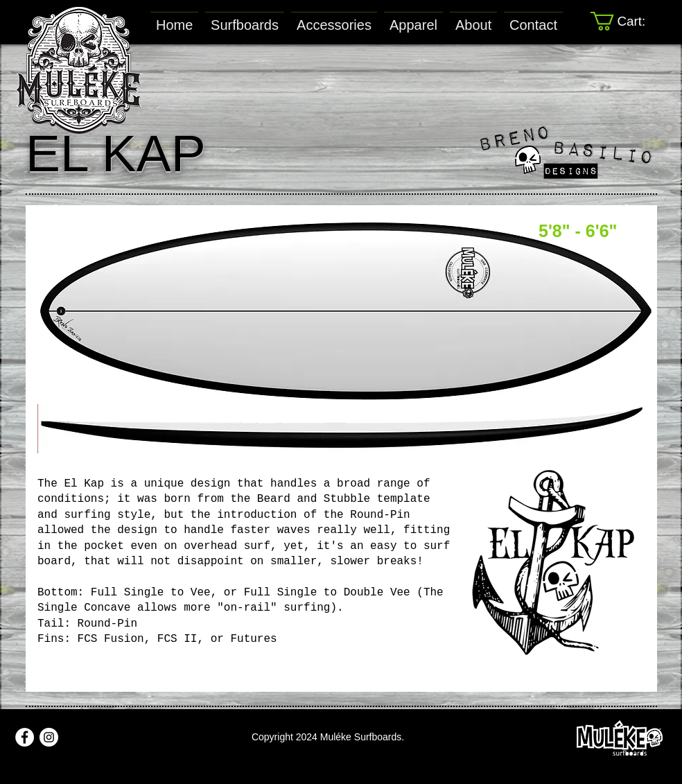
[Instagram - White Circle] (49, 737)
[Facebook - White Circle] (25, 737)
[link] (628, 21)
